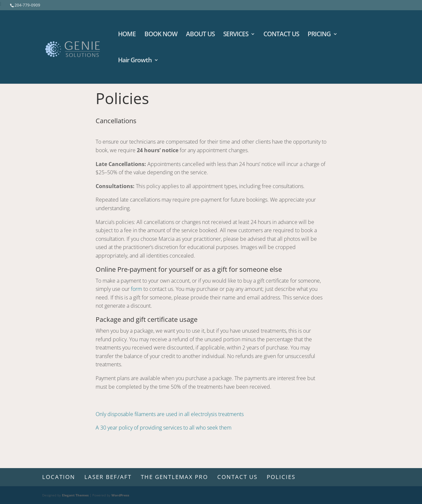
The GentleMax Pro (174, 477)
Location (59, 477)
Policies (281, 477)
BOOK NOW (161, 35)
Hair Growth (135, 61)
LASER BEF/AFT (108, 477)
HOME (127, 35)
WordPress (120, 495)
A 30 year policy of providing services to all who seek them (164, 428)
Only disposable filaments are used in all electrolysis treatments (170, 414)
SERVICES (236, 35)
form (136, 289)
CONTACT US (281, 35)
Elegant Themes (75, 495)
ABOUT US (200, 35)
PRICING (319, 35)
